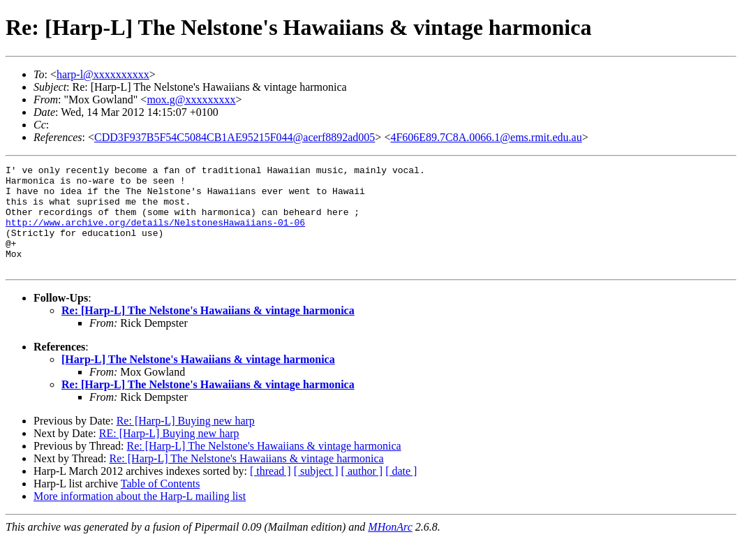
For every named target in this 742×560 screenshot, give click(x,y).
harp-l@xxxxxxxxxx (103, 74)
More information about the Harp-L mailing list (140, 517)
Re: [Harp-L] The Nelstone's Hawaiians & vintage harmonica (208, 331)
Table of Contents (161, 504)
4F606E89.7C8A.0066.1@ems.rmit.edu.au (486, 137)
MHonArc (390, 548)
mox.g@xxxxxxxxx (191, 100)
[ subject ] (316, 492)
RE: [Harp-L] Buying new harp (169, 454)
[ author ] (362, 492)
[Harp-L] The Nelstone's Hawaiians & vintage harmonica (198, 380)
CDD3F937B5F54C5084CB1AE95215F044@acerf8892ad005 (235, 137)
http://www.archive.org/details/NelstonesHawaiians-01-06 (155, 235)
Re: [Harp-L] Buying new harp (186, 442)
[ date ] (401, 492)
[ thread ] (270, 492)
